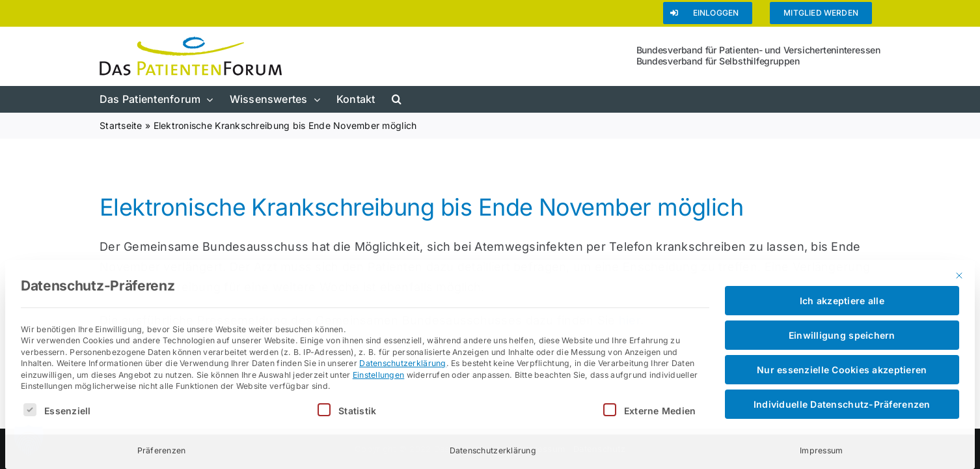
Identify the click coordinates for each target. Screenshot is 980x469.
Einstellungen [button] (379, 375)
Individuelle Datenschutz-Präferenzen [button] (842, 404)
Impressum (821, 450)
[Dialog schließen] (959, 276)
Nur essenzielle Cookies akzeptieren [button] (842, 370)
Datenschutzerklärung (402, 363)
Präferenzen (162, 450)
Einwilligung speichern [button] (842, 335)
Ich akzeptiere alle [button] (842, 301)
